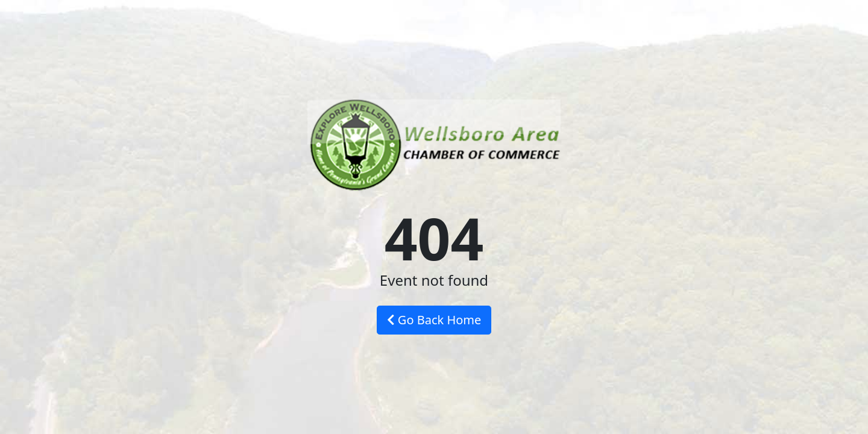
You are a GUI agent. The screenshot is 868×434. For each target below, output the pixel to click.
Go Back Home (434, 320)
